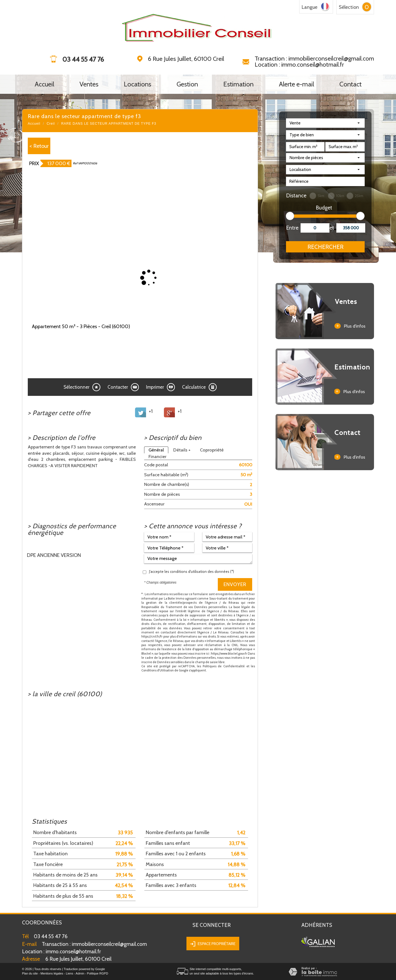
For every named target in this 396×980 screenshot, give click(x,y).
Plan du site (30, 973)
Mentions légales (52, 973)
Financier (157, 456)
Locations (137, 84)
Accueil (44, 84)
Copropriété (212, 450)
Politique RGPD (97, 973)
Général (156, 450)
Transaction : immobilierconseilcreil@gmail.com (314, 58)
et (332, 228)
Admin (80, 973)
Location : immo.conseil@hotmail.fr (299, 65)
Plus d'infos (350, 326)
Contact (350, 84)
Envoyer (235, 584)
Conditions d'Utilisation (158, 670)
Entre (291, 228)
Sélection (349, 7)
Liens (70, 973)
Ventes (89, 84)
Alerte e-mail (296, 84)
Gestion (187, 84)
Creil (51, 124)
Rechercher (325, 247)
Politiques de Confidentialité (224, 666)
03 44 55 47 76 (51, 936)
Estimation (238, 84)
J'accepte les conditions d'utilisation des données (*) (192, 571)
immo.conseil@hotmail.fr (61, 952)
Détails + (182, 450)
